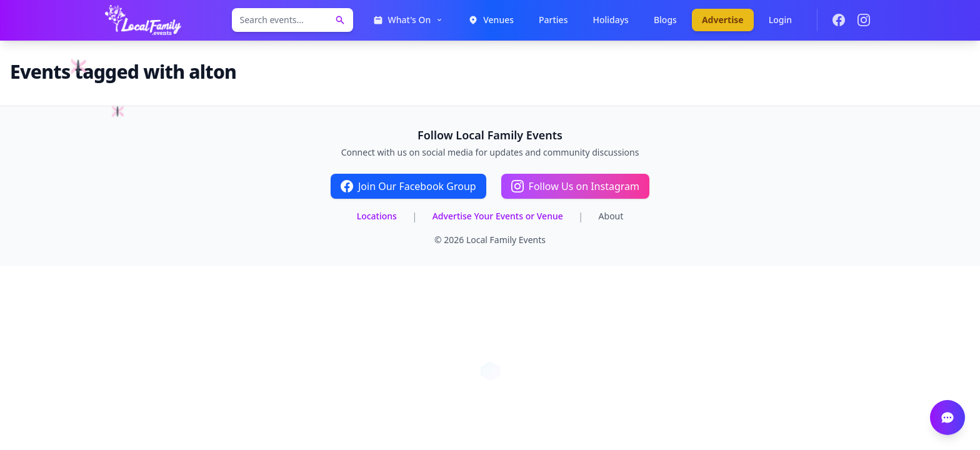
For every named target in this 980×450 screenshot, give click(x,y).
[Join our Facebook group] (839, 20)
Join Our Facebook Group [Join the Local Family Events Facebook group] (408, 186)
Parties (553, 20)
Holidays (610, 20)
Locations (377, 216)
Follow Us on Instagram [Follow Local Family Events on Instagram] (575, 186)
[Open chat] (947, 417)
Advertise (723, 20)
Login (780, 20)
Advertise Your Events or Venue (498, 216)
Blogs (665, 20)
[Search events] (340, 20)
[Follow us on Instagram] (864, 20)
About (611, 216)
